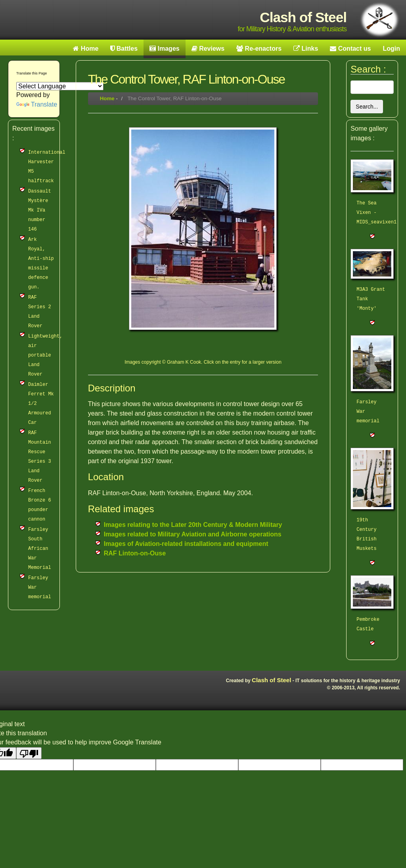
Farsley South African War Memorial (40, 549)
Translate (37, 104)
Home (107, 98)
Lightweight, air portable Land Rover (45, 355)
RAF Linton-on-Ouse (135, 553)
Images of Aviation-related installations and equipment (186, 544)
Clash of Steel (271, 680)
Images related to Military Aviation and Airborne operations (193, 534)
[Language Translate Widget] (60, 86)
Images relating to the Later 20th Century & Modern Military (193, 525)
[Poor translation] (29, 753)
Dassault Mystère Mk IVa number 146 (40, 210)
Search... (367, 107)
